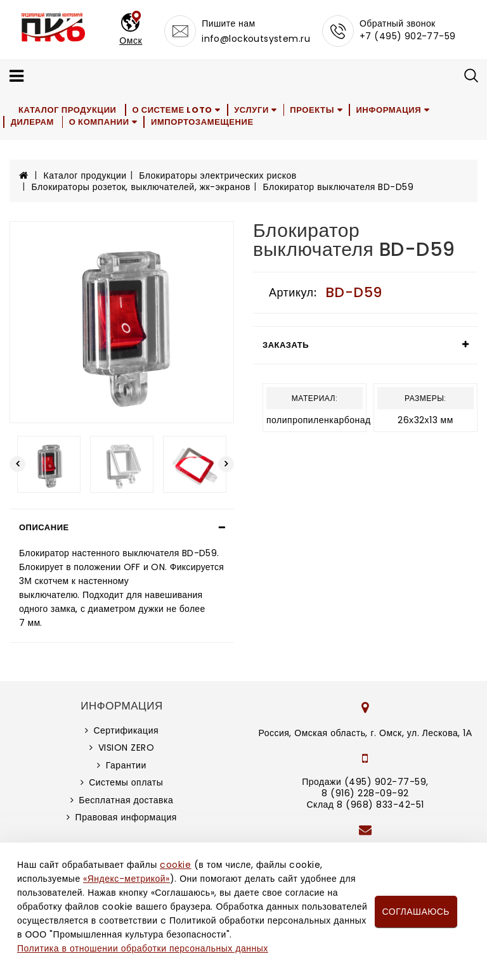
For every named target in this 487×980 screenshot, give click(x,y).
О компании (101, 122)
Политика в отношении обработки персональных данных (143, 948)
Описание (44, 527)
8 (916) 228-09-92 (365, 793)
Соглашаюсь (416, 912)
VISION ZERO (127, 748)
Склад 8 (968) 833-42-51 (365, 805)
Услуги (253, 110)
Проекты (316, 110)
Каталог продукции (68, 110)
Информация (393, 110)
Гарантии (126, 765)
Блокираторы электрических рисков (218, 175)
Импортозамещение (204, 122)
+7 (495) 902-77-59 (408, 36)
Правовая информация (126, 817)
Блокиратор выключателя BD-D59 (338, 187)
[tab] (122, 528)
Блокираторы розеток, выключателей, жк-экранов (141, 187)
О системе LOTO (173, 110)
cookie (175, 865)
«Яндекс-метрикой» (126, 879)
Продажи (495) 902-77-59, (365, 782)
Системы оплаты (126, 782)
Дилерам (32, 122)
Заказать (286, 345)
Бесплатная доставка (126, 800)
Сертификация (126, 730)
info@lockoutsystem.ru (256, 39)
